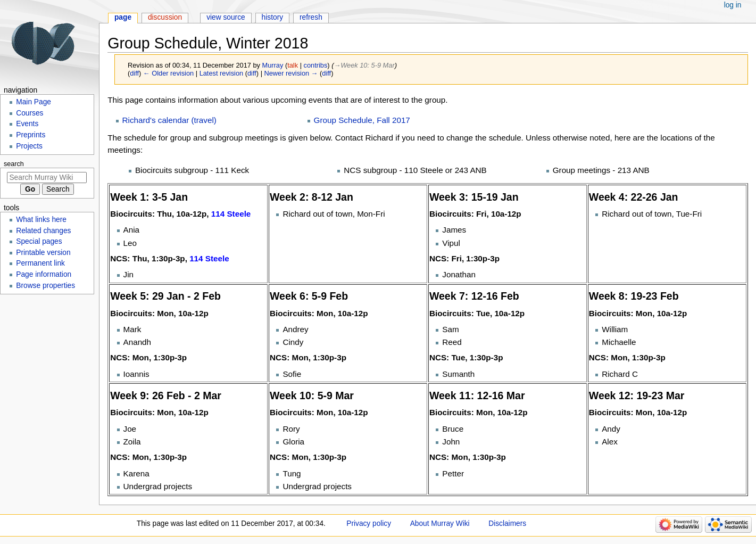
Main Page (34, 102)
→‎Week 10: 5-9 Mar (364, 65)
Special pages (39, 241)
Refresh (311, 17)
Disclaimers (507, 524)
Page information (44, 274)
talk (293, 65)
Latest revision (222, 73)
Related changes (43, 231)
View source (226, 17)
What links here (41, 220)
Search (14, 164)
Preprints (31, 135)
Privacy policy (369, 524)
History (273, 17)
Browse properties (45, 286)
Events (27, 124)
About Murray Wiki (440, 524)
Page (123, 17)
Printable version (43, 253)
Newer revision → (291, 73)
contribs (316, 65)
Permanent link (40, 263)
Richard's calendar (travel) (169, 120)
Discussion (165, 17)
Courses (30, 113)
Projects (29, 146)
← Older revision (168, 73)
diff (134, 73)
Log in (733, 5)
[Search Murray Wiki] (47, 178)
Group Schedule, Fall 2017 (362, 120)
